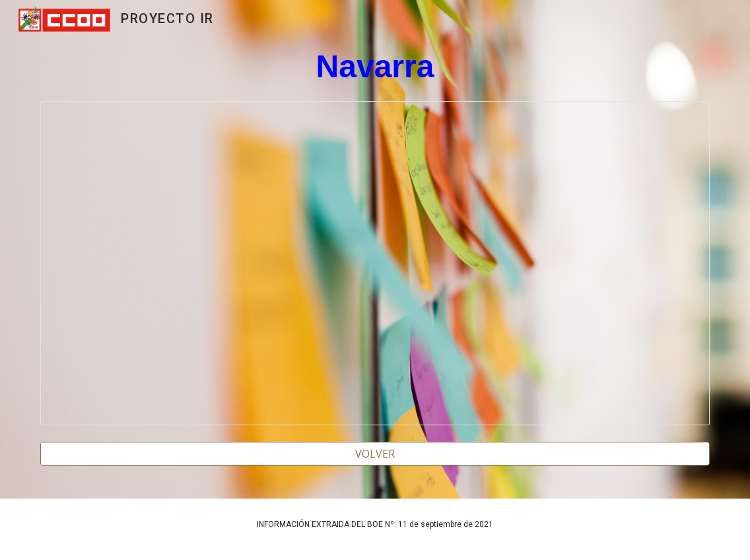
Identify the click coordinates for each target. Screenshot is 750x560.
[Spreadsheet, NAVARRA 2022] (375, 263)
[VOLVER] (375, 454)
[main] (375, 67)
